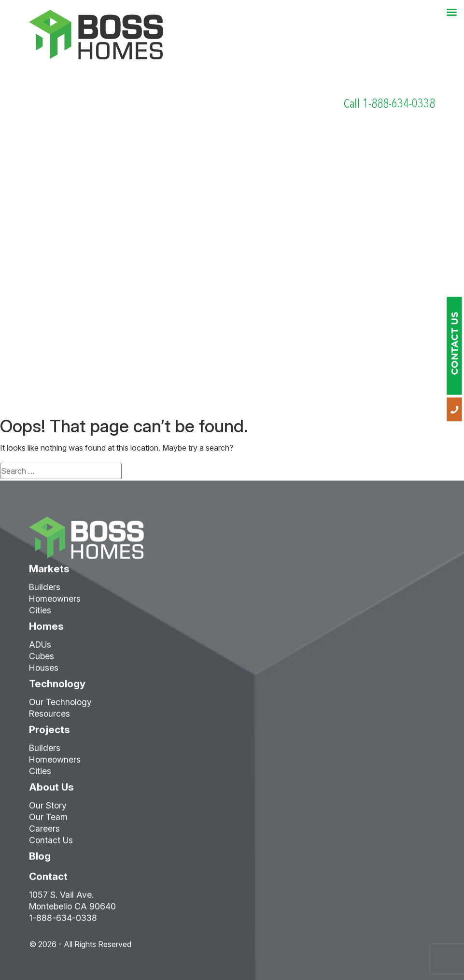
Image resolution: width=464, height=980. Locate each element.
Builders (45, 592)
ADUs (40, 649)
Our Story (48, 810)
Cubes (42, 661)
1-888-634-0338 (63, 923)
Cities (40, 615)
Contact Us (51, 845)
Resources (49, 718)
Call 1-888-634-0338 (389, 104)
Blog (40, 861)
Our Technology (60, 707)
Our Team (48, 822)
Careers (44, 833)
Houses (44, 673)
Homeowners (55, 604)
